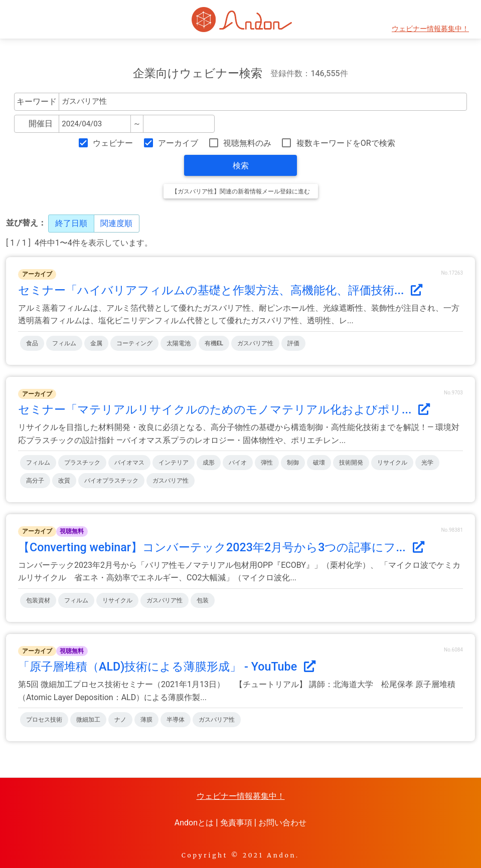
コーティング (134, 343)
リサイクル (392, 463)
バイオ (238, 463)
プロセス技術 (44, 720)
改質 (64, 481)
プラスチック (82, 463)
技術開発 (351, 463)
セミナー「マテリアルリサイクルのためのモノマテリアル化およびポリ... (224, 409)
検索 (241, 166)
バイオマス (129, 463)
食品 (32, 343)
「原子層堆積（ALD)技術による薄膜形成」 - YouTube (167, 667)
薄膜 (146, 720)
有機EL (214, 343)
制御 (293, 463)
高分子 (35, 481)
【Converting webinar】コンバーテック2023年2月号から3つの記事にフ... (221, 547)
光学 (427, 463)
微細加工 (88, 720)
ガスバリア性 (255, 343)
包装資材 (38, 600)
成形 (209, 463)
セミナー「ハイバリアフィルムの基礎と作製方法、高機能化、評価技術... (220, 290)
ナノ (120, 720)
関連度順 (116, 223)
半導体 (176, 720)
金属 (96, 343)
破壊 (319, 463)
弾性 (267, 463)
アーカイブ (178, 143)
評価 (293, 343)
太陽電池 (179, 343)
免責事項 (236, 823)
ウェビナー (113, 143)
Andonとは (194, 823)
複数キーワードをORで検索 (346, 143)
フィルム (64, 343)
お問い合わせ (282, 823)
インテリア (174, 463)
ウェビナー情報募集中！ (430, 29)
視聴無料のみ (247, 143)
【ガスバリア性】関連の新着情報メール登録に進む (241, 191)
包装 (203, 600)
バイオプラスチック (111, 481)
